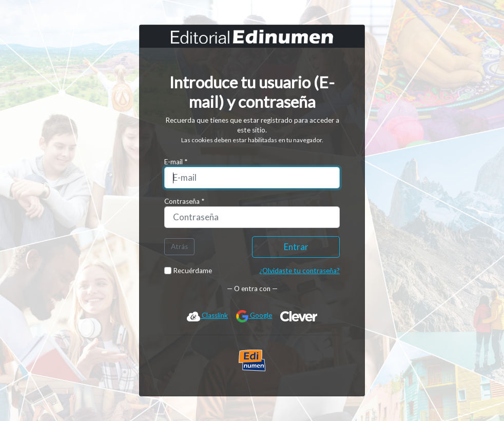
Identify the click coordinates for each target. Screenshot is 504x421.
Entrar (296, 247)
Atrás (179, 246)
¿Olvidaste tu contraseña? (299, 271)
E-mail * (176, 162)
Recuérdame (188, 271)
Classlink (208, 316)
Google (254, 316)
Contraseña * (184, 201)
